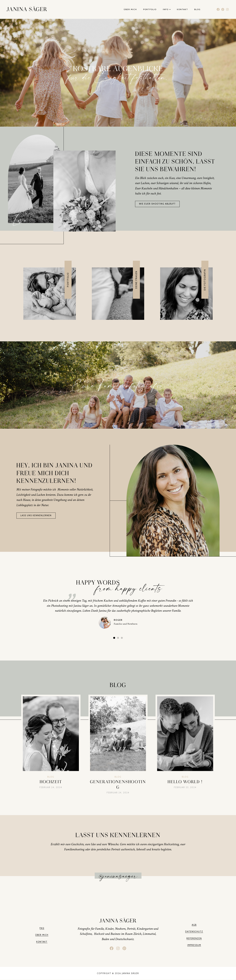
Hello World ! (185, 782)
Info (167, 9)
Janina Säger (27, 9)
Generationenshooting (118, 784)
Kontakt (182, 9)
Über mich (130, 9)
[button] (114, 638)
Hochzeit (51, 782)
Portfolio (150, 9)
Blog (197, 9)
